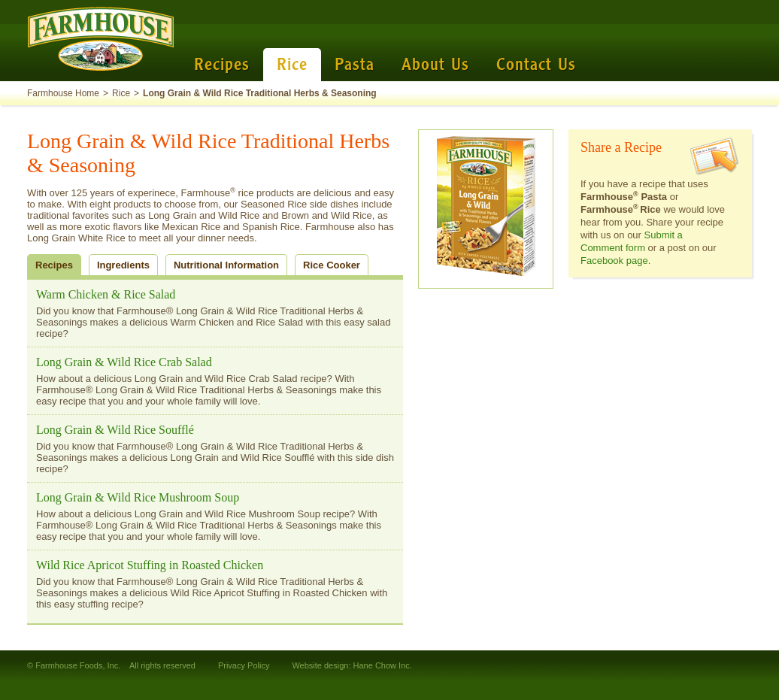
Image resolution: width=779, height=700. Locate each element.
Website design (320, 665)
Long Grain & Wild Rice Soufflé (115, 430)
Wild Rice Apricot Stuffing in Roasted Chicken (150, 565)
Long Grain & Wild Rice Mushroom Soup (138, 497)
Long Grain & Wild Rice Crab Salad (124, 362)
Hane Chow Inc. (383, 665)
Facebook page (614, 261)
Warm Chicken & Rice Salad (106, 294)
